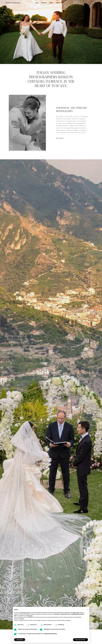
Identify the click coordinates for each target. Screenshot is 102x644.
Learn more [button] (20, 640)
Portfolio (44, 3)
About (37, 3)
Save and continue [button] (80, 640)
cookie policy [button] (30, 616)
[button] (87, 609)
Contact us (59, 3)
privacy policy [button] (76, 613)
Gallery (51, 3)
